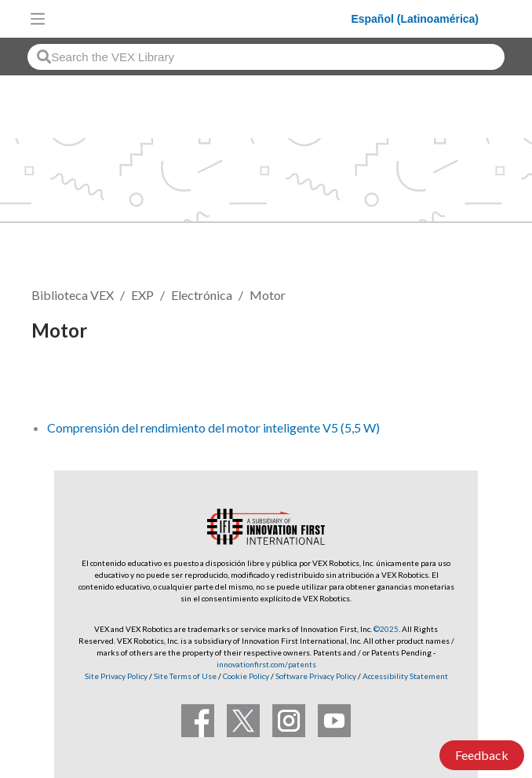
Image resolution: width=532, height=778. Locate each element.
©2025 (386, 629)
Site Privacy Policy (116, 676)
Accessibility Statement (405, 676)
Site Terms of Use (184, 676)
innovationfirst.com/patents (266, 664)
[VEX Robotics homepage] (202, 18)
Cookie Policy (246, 676)
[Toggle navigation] (38, 19)
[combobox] (266, 57)
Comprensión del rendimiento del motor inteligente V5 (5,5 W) (213, 427)
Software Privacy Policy (316, 676)
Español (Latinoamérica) (415, 19)
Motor (268, 295)
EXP (142, 295)
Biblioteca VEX (73, 295)
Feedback (482, 755)
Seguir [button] (59, 384)
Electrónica (202, 295)
